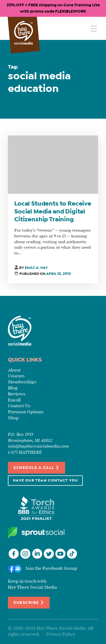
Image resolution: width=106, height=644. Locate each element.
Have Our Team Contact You (45, 481)
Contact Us (19, 406)
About (14, 370)
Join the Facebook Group (51, 569)
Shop (13, 418)
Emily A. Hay (36, 268)
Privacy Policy (61, 634)
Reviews (17, 394)
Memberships (22, 382)
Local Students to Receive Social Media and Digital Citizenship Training (53, 212)
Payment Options (26, 412)
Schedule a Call (37, 467)
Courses (16, 376)
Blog (13, 388)
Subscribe (29, 602)
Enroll (14, 400)
